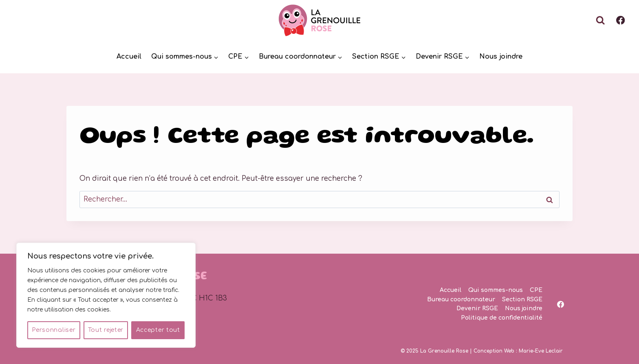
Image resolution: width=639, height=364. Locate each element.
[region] (106, 295)
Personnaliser (54, 330)
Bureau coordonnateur (461, 299)
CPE (536, 290)
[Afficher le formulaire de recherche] (600, 20)
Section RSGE (522, 299)
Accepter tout (158, 330)
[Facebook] (621, 21)
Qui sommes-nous (496, 290)
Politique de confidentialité (502, 318)
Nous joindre (501, 57)
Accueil (129, 57)
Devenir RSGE (477, 308)
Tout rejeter (106, 330)
